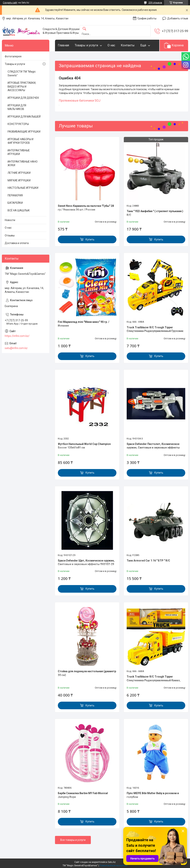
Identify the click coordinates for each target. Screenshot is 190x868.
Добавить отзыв (178, 18)
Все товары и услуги (73, 840)
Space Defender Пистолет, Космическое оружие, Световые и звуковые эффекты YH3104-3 (153, 448)
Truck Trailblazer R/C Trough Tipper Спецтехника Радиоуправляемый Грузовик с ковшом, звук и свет (155, 331)
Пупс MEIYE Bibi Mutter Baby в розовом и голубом (153, 795)
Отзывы (10, 235)
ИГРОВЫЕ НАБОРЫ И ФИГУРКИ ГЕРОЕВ (20, 141)
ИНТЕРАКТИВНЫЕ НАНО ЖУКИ (23, 163)
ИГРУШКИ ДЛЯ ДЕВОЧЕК (23, 98)
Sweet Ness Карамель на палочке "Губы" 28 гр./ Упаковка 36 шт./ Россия (86, 208)
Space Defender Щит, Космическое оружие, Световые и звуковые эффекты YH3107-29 (86, 562)
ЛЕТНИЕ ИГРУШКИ (19, 173)
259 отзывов (155, 3)
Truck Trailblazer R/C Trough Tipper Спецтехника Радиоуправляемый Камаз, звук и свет (154, 680)
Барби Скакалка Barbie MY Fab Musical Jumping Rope (83, 795)
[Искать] (84, 29)
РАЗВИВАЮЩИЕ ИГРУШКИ (24, 132)
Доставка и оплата (17, 243)
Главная (63, 45)
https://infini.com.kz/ (17, 336)
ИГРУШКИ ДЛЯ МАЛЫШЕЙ (24, 117)
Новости (10, 220)
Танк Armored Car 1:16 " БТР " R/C (148, 561)
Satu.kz (112, 862)
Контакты (128, 45)
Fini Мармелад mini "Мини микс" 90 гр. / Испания (84, 324)
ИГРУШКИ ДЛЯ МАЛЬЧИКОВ (17, 107)
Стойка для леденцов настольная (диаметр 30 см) (87, 673)
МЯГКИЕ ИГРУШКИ (19, 180)
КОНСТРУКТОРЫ (18, 124)
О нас (111, 45)
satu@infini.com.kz (16, 348)
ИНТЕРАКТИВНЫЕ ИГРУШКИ (19, 152)
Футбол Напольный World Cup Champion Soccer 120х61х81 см (84, 446)
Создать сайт (10, 3)
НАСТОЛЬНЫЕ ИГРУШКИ (23, 188)
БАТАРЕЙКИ (15, 203)
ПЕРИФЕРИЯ (15, 195)
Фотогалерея (13, 56)
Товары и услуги (86, 45)
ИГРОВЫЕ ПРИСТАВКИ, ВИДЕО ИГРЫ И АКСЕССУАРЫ (22, 86)
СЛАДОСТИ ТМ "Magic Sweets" (22, 73)
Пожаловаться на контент (114, 866)
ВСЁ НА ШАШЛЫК (19, 210)
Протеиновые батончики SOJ (80, 101)
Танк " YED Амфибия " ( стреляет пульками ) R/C (155, 213)
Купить (90, 239)
